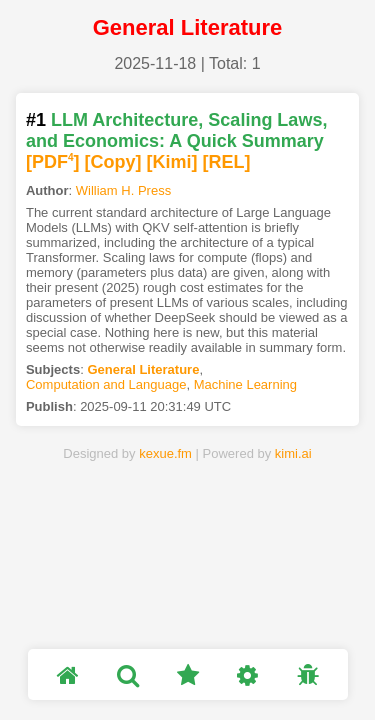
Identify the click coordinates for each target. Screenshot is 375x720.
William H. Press (123, 190)
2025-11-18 (155, 63)
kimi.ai (293, 453)
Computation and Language (106, 384)
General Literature (143, 369)
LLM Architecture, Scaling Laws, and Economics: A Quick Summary (176, 130)
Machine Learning (245, 384)
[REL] (227, 162)
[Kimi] (172, 162)
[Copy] (113, 162)
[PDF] (53, 162)
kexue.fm (165, 453)
